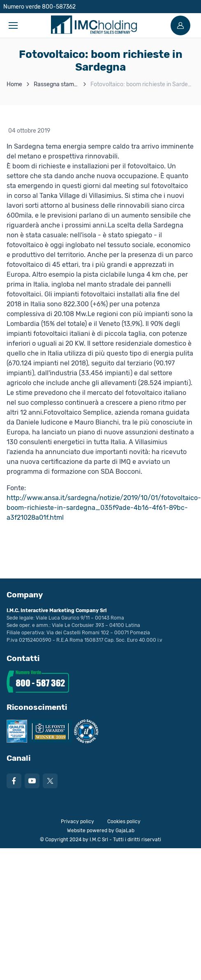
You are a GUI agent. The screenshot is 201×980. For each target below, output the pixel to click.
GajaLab (125, 831)
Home (14, 84)
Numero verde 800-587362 (39, 7)
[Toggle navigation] (13, 25)
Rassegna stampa (57, 84)
